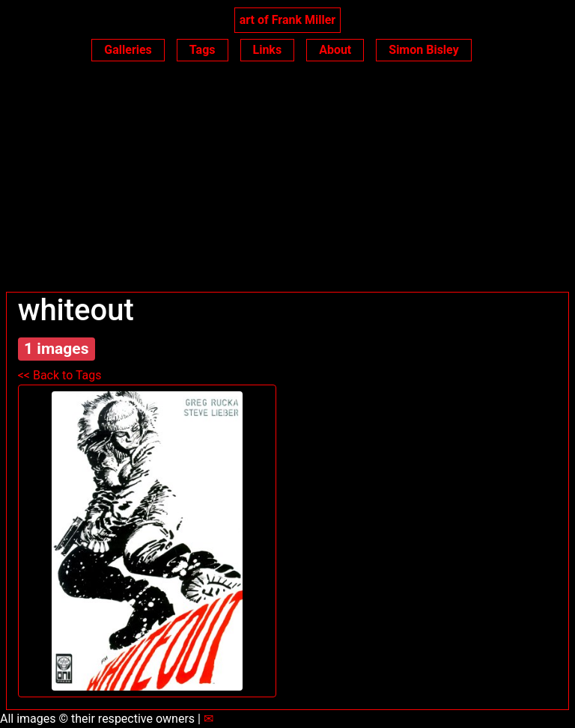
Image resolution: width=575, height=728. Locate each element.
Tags (203, 50)
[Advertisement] (287, 180)
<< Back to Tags (60, 375)
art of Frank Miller (287, 20)
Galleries (128, 50)
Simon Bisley (423, 50)
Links (268, 50)
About (335, 50)
